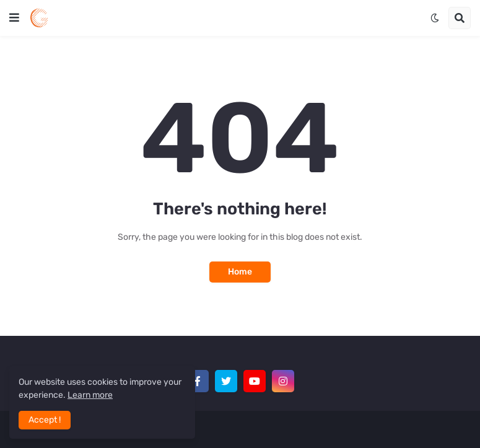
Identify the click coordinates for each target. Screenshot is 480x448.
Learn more (90, 395)
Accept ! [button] (45, 420)
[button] (14, 18)
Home (240, 272)
